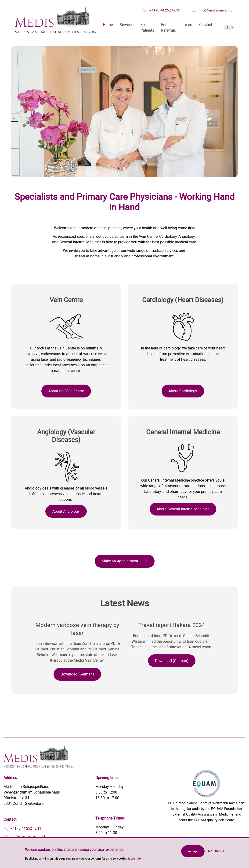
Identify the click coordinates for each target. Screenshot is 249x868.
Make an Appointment (120, 561)
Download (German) (77, 674)
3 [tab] (130, 168)
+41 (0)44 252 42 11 (165, 10)
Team (188, 25)
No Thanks (216, 853)
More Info (135, 861)
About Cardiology (183, 391)
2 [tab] (124, 168)
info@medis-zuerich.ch (217, 10)
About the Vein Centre (66, 391)
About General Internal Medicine (183, 509)
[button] (125, 561)
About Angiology (66, 511)
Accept (193, 853)
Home (108, 25)
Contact (206, 25)
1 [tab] (119, 168)
